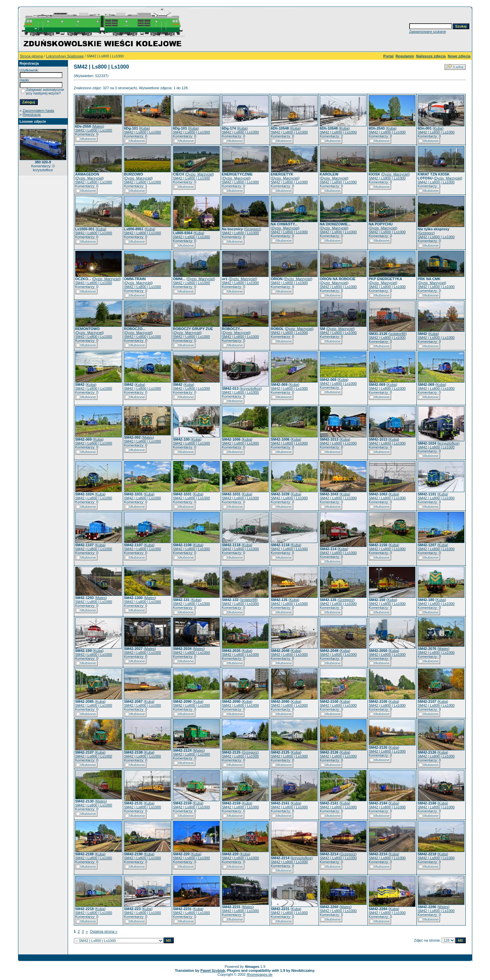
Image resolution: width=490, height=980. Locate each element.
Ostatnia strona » (104, 931)
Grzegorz (252, 229)
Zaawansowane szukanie (428, 32)
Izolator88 (397, 334)
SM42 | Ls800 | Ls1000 (94, 130)
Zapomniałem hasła (38, 111)
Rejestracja (32, 115)
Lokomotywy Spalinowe (65, 56)
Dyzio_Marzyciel (89, 178)
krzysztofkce (251, 388)
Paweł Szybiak (213, 970)
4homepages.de (260, 974)
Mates (98, 126)
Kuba (145, 128)
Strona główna (32, 56)
